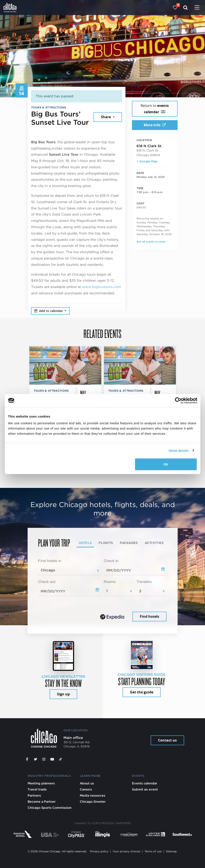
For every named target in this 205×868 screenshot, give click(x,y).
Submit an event (145, 789)
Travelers (144, 582)
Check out (47, 582)
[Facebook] (27, 759)
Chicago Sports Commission (50, 808)
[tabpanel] (103, 590)
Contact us (167, 740)
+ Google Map (147, 161)
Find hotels (149, 617)
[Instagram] (44, 759)
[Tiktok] (60, 759)
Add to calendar (49, 311)
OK (166, 464)
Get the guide (142, 692)
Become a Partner (42, 801)
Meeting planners (41, 783)
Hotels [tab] (85, 543)
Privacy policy (99, 851)
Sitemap (171, 851)
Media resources (92, 795)
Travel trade (37, 789)
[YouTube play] (52, 759)
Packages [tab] (129, 543)
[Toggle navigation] (197, 8)
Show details (179, 450)
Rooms (110, 582)
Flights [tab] (106, 543)
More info (155, 125)
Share (106, 117)
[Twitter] (35, 759)
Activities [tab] (154, 543)
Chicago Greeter (93, 801)
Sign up (63, 694)
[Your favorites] (175, 8)
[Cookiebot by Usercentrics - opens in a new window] (178, 400)
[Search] (186, 8)
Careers (86, 789)
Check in (111, 561)
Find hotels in (50, 561)
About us (87, 783)
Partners (34, 795)
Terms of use (153, 851)
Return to (155, 109)
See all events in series (151, 242)
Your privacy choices (126, 851)
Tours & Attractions (49, 107)
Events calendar (145, 783)
